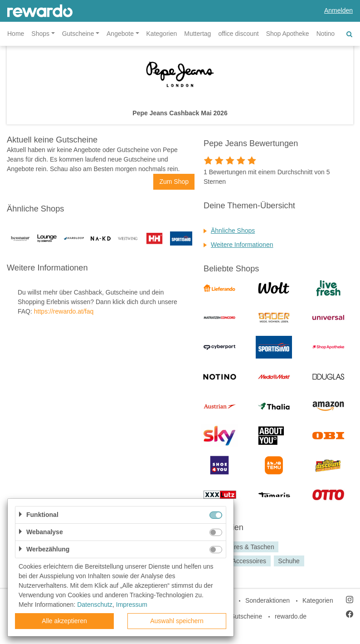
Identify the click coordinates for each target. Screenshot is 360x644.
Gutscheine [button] (78, 34)
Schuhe (289, 561)
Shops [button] (40, 34)
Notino (326, 34)
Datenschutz (95, 605)
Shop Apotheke (288, 34)
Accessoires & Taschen (241, 547)
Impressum (132, 605)
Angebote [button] (120, 34)
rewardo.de (291, 616)
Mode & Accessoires (237, 561)
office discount (238, 34)
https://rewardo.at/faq (64, 311)
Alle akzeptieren (64, 621)
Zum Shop (174, 182)
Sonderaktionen (268, 600)
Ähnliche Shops (233, 231)
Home (16, 34)
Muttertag (197, 34)
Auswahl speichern (177, 621)
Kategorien (162, 34)
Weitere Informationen (242, 245)
